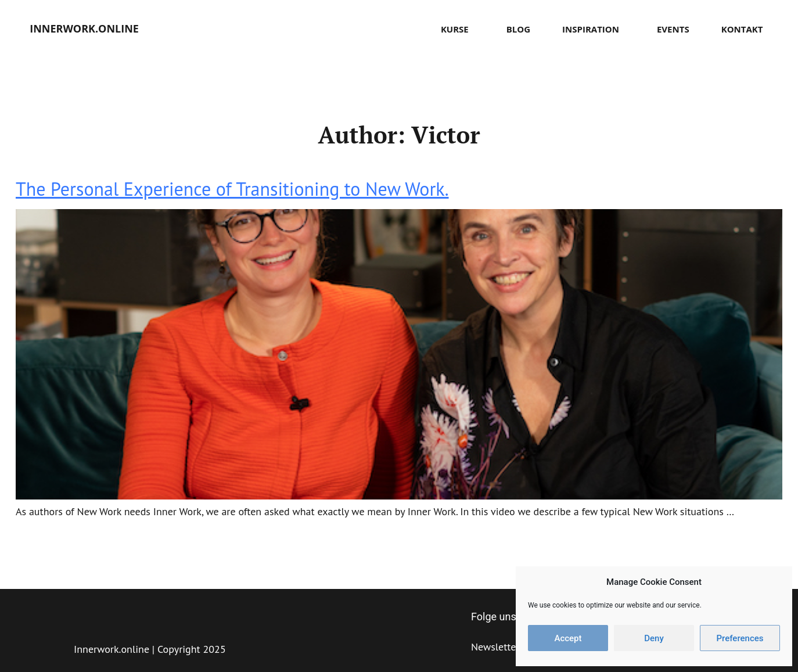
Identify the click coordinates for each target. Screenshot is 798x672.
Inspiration (594, 29)
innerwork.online (84, 28)
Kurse (458, 29)
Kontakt (742, 29)
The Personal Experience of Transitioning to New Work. (232, 189)
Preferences (740, 638)
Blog (518, 29)
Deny (654, 638)
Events (673, 29)
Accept (568, 638)
